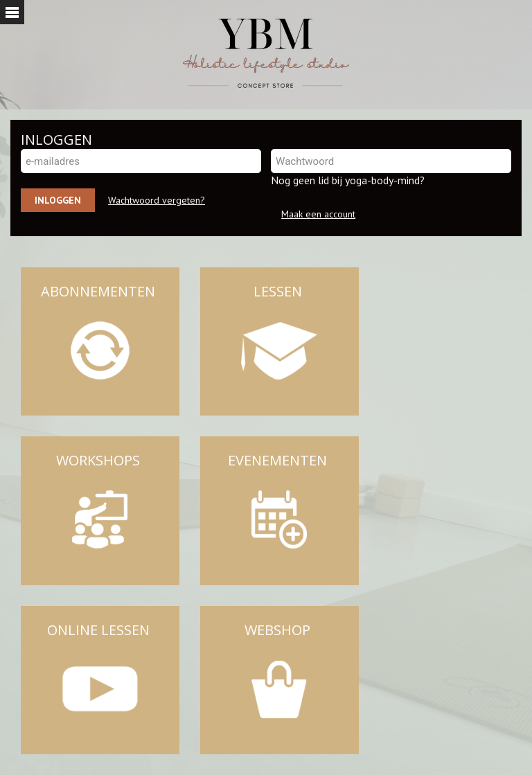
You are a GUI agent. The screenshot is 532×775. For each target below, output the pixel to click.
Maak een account (318, 214)
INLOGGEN (56, 140)
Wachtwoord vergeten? (157, 200)
